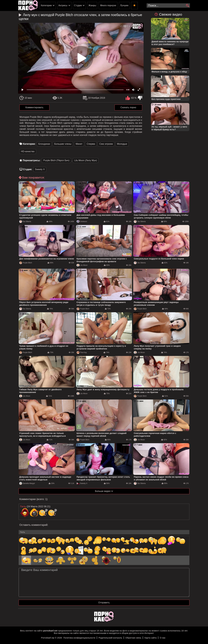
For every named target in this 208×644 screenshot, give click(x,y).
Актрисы (63, 5)
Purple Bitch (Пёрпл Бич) (56, 160)
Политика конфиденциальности (79, 638)
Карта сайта (151, 638)
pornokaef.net (50, 631)
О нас (163, 638)
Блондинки (44, 144)
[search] (187, 6)
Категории (46, 5)
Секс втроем (106, 144)
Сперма (91, 144)
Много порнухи (108, 5)
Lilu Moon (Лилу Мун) (86, 160)
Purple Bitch (26, 263)
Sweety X (40, 169)
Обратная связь (133, 638)
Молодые (122, 144)
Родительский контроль (110, 638)
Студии (78, 5)
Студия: (28, 169)
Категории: (29, 144)
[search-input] (168, 5)
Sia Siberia (25, 222)
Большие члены (63, 144)
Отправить (104, 603)
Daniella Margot (27, 483)
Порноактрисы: (32, 160)
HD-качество (28, 151)
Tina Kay (82, 352)
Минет (79, 144)
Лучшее (124, 5)
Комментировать (34, 107)
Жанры (92, 5)
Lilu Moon (82, 265)
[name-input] (104, 532)
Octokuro (82, 222)
